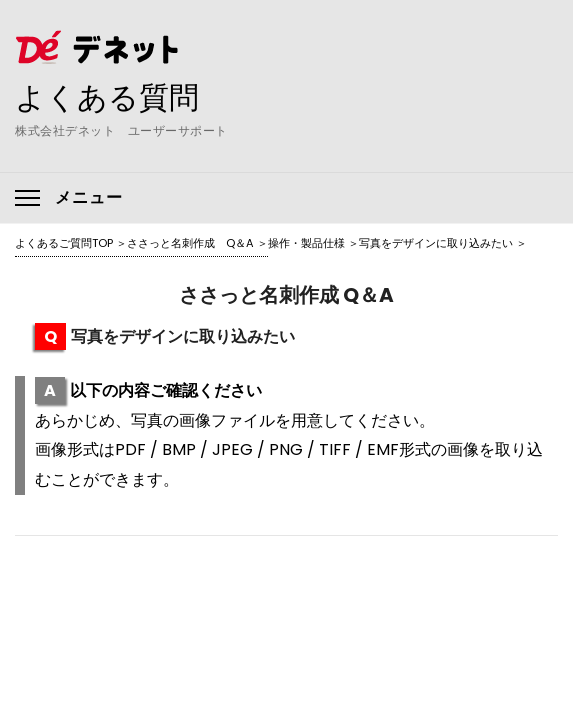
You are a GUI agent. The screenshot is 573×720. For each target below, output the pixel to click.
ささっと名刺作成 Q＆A (190, 243)
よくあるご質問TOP (64, 243)
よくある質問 (107, 97)
